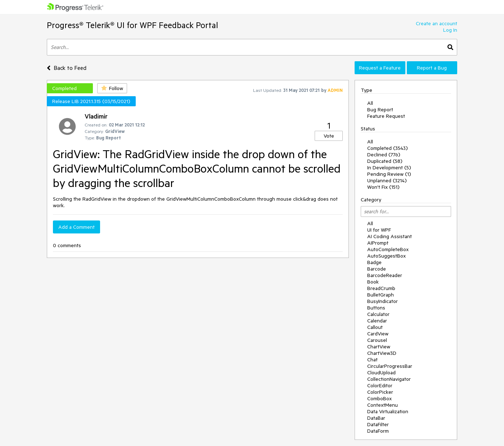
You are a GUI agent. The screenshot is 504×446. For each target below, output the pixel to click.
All (370, 103)
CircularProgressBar (390, 366)
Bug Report (380, 110)
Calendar (377, 321)
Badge (374, 262)
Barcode (377, 269)
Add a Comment (76, 227)
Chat (372, 360)
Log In (450, 30)
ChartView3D (382, 353)
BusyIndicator (382, 301)
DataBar (376, 418)
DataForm (378, 431)
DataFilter (378, 424)
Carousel (377, 340)
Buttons (376, 308)
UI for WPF (379, 230)
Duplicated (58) (385, 161)
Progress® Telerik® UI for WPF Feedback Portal (132, 25)
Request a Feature (380, 68)
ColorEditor (380, 385)
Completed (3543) (388, 148)
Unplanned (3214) (387, 180)
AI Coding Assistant (390, 236)
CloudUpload (381, 373)
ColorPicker (380, 392)
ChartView (379, 347)
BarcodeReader (385, 275)
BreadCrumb (381, 288)
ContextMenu (382, 405)
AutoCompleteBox (388, 249)
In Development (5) (389, 168)
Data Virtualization (388, 411)
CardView (378, 334)
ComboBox (379, 398)
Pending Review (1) (389, 174)
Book (373, 282)
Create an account (436, 23)
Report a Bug (432, 68)
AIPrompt (378, 243)
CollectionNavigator (389, 379)
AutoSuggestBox (386, 256)
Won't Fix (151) (383, 187)
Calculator (378, 314)
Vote (329, 136)
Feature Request (386, 116)
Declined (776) (384, 155)
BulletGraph (381, 295)
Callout (375, 327)
